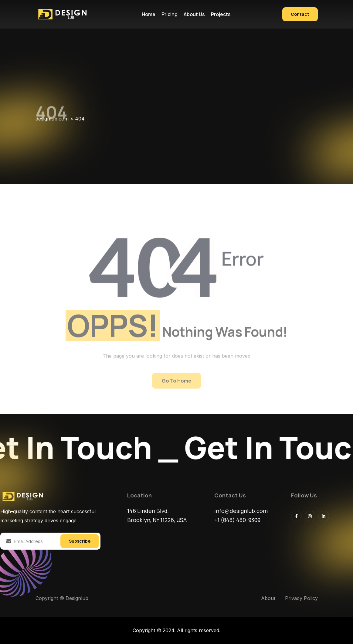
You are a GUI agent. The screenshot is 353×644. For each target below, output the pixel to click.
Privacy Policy (301, 598)
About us (194, 14)
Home (149, 14)
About (268, 598)
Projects (221, 14)
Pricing (170, 14)
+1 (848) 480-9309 (237, 520)
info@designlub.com (241, 511)
